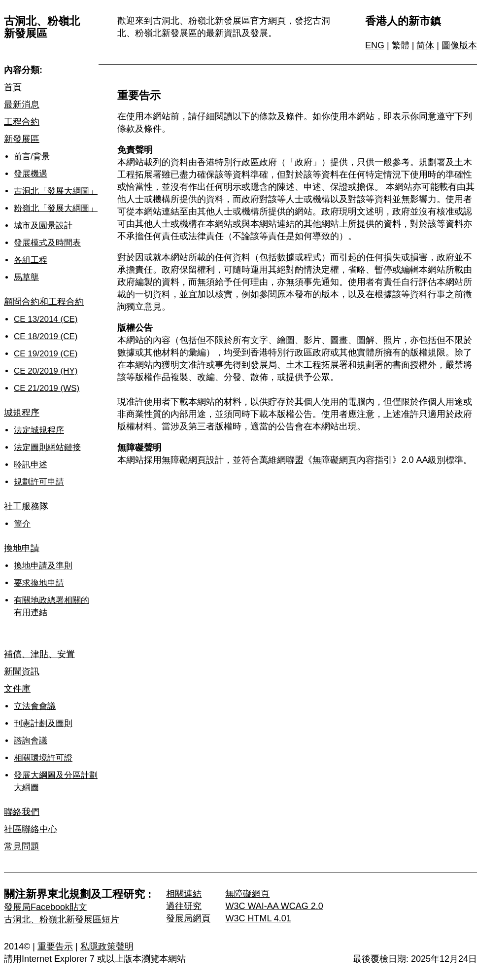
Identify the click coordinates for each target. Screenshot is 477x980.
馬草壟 (26, 277)
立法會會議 (35, 706)
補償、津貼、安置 (39, 654)
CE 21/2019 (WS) (47, 388)
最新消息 (22, 105)
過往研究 (184, 906)
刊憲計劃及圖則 (43, 723)
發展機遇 (31, 174)
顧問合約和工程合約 (44, 302)
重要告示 (55, 946)
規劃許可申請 (39, 482)
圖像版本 (459, 45)
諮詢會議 (31, 741)
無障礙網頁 (247, 894)
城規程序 (22, 413)
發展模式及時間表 (47, 243)
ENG (375, 45)
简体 (425, 45)
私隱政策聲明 (107, 946)
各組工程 (31, 260)
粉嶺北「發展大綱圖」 (56, 208)
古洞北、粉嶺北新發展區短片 (62, 919)
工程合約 (22, 122)
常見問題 (22, 846)
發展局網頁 (188, 918)
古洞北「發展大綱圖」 (56, 191)
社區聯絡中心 (31, 829)
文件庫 (17, 689)
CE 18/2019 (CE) (46, 336)
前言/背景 (32, 157)
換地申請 (22, 548)
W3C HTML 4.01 (258, 918)
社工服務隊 (26, 506)
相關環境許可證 (43, 758)
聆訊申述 (31, 465)
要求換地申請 (39, 583)
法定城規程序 (39, 430)
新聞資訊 (22, 671)
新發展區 (22, 139)
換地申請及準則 (43, 566)
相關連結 (184, 894)
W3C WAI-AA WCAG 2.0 (274, 906)
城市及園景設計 (43, 226)
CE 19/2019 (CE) (46, 354)
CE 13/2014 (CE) (46, 319)
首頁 (13, 87)
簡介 (22, 524)
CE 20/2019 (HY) (46, 371)
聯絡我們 (22, 812)
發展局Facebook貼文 (46, 907)
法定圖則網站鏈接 (47, 447)
